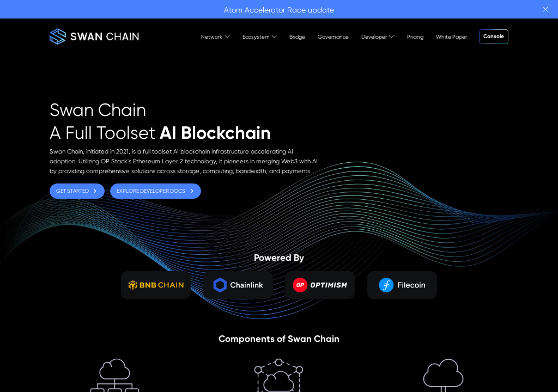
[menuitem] (210, 36)
